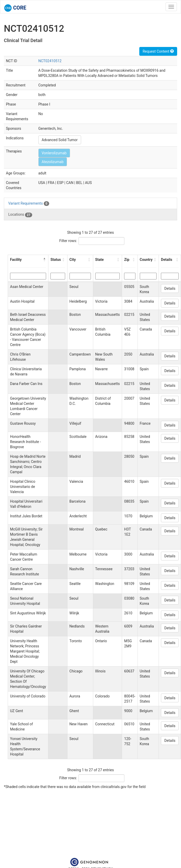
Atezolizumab (53, 162)
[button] (45, 260)
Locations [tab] (20, 215)
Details (170, 288)
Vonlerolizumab (54, 153)
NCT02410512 (50, 61)
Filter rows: (68, 241)
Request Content (158, 51)
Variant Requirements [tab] (29, 204)
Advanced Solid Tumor (60, 140)
